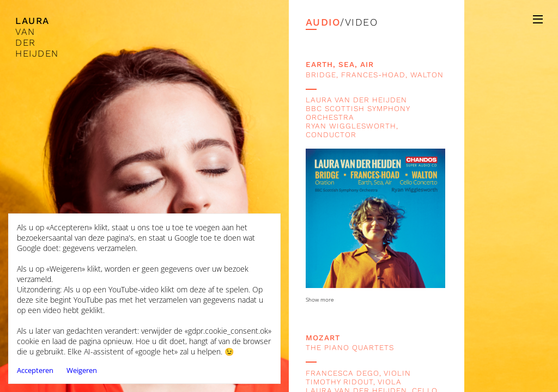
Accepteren (35, 370)
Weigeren (82, 370)
